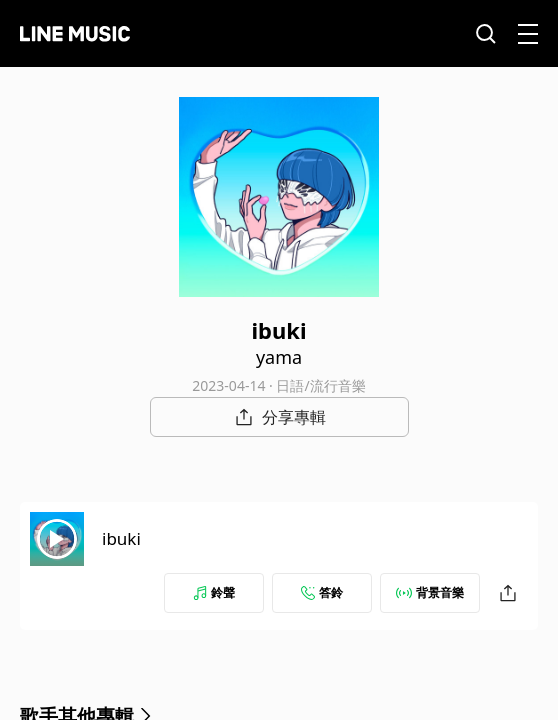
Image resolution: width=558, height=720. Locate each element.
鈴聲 (214, 592)
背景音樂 (430, 592)
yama (279, 357)
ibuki (121, 538)
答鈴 (322, 592)
